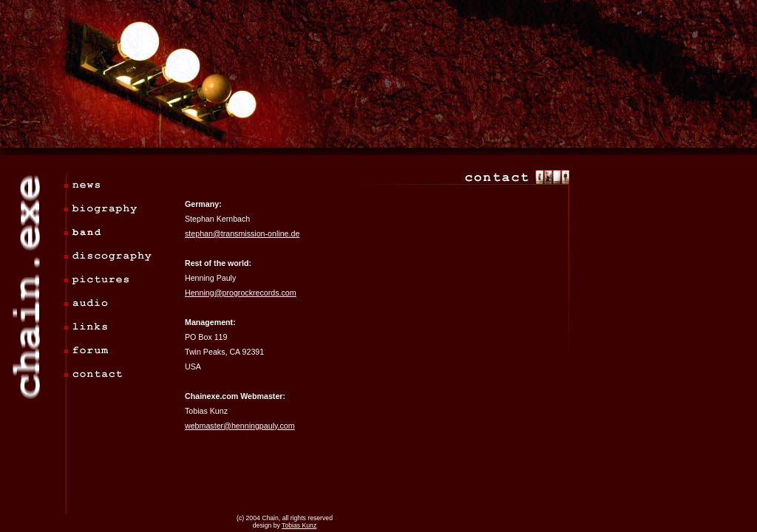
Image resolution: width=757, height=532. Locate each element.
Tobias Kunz (299, 525)
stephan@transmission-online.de (242, 233)
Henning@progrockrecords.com (241, 293)
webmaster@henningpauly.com (240, 426)
